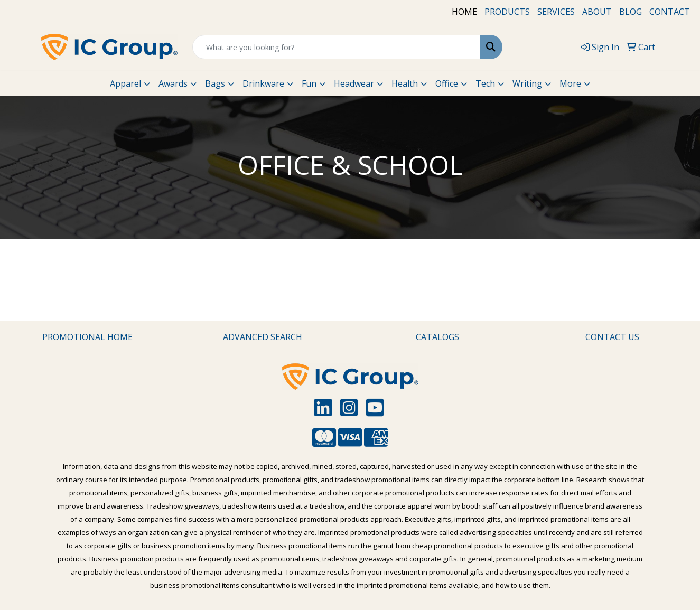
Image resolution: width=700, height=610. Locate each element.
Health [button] (405, 83)
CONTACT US (612, 337)
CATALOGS (437, 337)
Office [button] (447, 83)
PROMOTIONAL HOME (87, 337)
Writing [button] (527, 83)
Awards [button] (173, 83)
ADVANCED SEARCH (263, 337)
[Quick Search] (336, 47)
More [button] (570, 83)
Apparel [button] (125, 83)
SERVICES (556, 12)
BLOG (631, 12)
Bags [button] (215, 83)
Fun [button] (309, 83)
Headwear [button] (354, 83)
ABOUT (597, 12)
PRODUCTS (507, 12)
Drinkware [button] (263, 83)
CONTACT (670, 12)
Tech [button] (485, 83)
